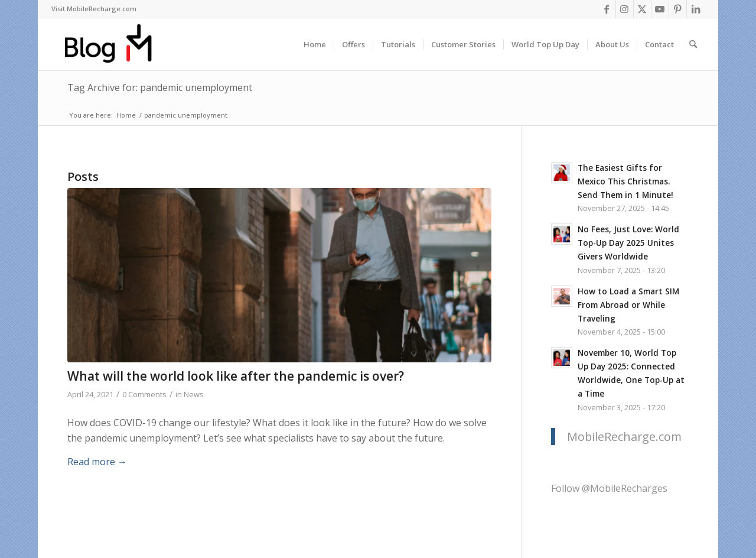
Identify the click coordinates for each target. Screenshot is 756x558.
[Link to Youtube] (660, 9)
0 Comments (144, 394)
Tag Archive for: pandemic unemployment (160, 87)
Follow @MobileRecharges (609, 488)
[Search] (693, 44)
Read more (97, 462)
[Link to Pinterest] (678, 9)
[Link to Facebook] (607, 9)
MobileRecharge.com (624, 437)
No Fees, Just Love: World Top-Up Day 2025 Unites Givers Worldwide (628, 243)
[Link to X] (642, 9)
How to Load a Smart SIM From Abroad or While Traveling (628, 305)
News (194, 394)
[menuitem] (94, 9)
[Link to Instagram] (625, 9)
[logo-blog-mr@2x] (115, 44)
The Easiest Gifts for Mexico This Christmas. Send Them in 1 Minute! (625, 181)
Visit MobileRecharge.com (94, 9)
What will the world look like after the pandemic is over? (236, 376)
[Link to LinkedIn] (696, 9)
